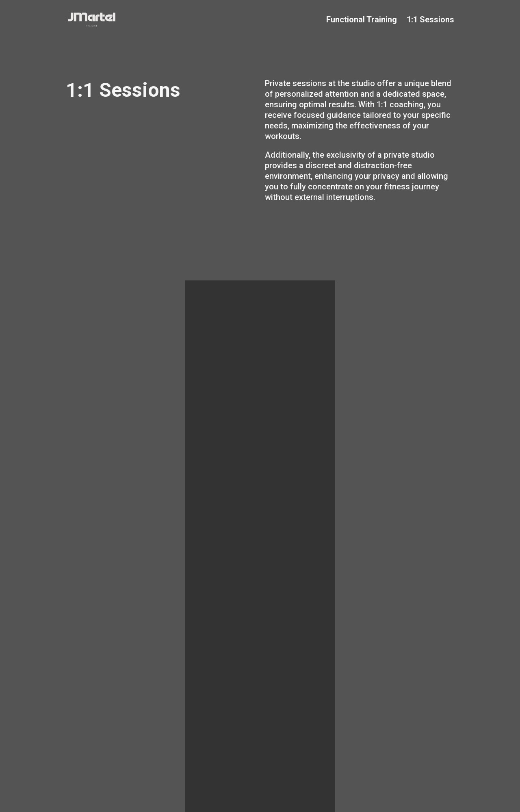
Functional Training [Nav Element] (362, 20)
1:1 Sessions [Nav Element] (430, 20)
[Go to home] (161, 20)
